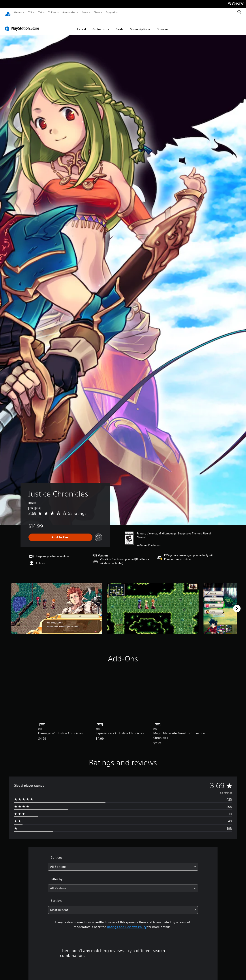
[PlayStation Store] (23, 24)
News (85, 12)
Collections (101, 25)
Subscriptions (140, 25)
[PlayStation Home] (8, 12)
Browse (162, 25)
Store (97, 12)
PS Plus (52, 12)
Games (18, 12)
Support (110, 12)
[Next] (237, 604)
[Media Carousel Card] (57, 604)
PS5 (30, 12)
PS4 (40, 12)
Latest (82, 25)
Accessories (69, 12)
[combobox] (123, 863)
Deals (119, 25)
